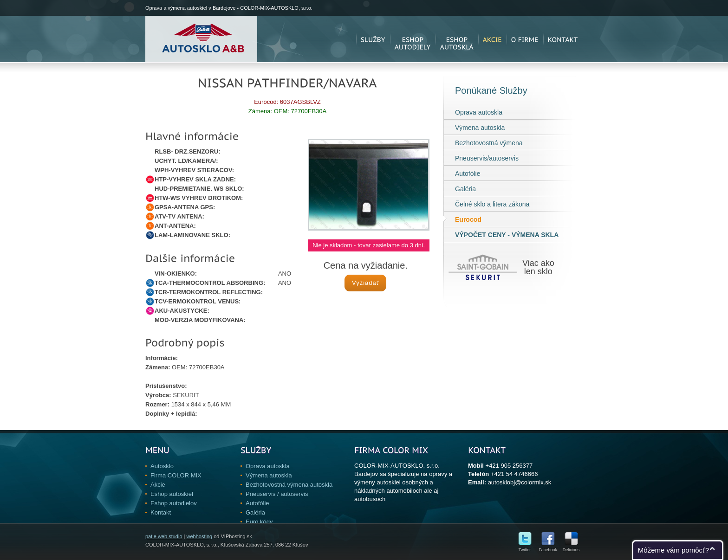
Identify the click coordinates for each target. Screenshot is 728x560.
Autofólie (468, 174)
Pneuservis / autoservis (277, 494)
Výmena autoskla (480, 128)
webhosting (199, 536)
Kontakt (161, 512)
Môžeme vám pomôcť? (673, 550)
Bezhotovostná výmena (489, 143)
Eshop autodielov (174, 503)
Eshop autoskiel (172, 494)
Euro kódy (259, 522)
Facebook (548, 548)
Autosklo (162, 466)
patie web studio (164, 536)
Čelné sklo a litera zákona (492, 204)
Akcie (158, 485)
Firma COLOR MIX (176, 475)
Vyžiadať (366, 283)
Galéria (465, 189)
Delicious (571, 548)
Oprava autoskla (479, 112)
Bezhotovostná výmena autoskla (289, 485)
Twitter (525, 548)
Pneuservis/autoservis (487, 158)
